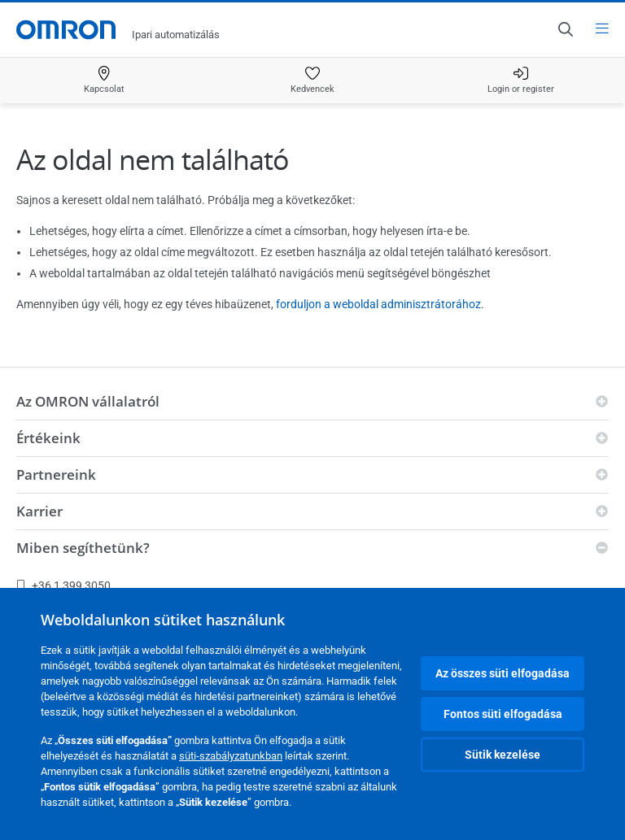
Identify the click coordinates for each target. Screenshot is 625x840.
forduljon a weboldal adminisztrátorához (378, 304)
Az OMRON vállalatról (88, 401)
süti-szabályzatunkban (231, 756)
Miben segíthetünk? (83, 548)
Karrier (39, 511)
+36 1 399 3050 (63, 585)
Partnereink (56, 474)
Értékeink (48, 438)
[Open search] (565, 29)
